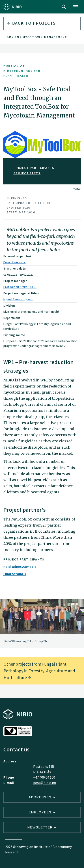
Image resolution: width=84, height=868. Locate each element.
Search (64, 7)
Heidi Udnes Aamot (20, 567)
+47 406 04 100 (44, 777)
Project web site (14, 262)
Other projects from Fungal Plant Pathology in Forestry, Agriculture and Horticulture (39, 671)
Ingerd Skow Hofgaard (18, 299)
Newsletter (42, 827)
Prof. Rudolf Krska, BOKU (20, 287)
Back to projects (31, 23)
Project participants (34, 168)
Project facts (27, 173)
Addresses (42, 797)
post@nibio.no (45, 783)
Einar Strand (15, 574)
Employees (42, 812)
